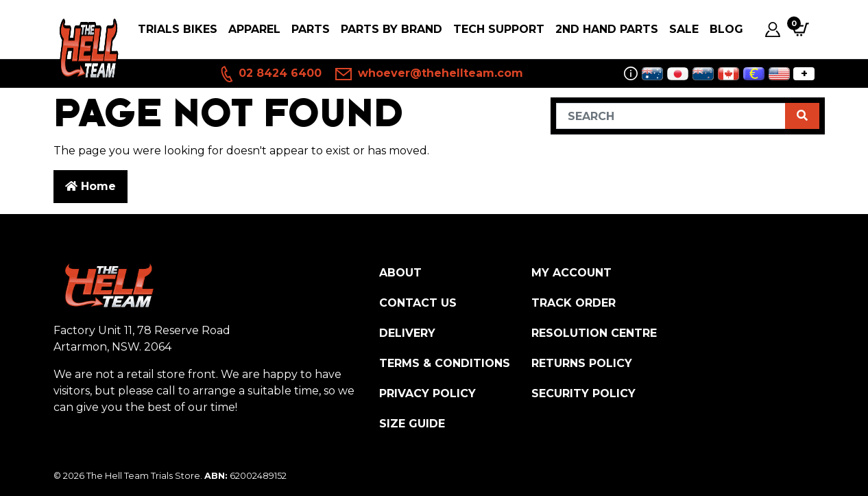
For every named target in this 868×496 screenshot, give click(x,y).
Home (91, 186)
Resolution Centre (594, 333)
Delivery (407, 333)
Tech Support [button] (499, 29)
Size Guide (412, 424)
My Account (571, 273)
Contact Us (418, 303)
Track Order (574, 303)
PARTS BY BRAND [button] (391, 29)
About (400, 273)
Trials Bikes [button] (178, 29)
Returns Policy (582, 363)
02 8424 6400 (270, 74)
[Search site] (802, 116)
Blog (726, 29)
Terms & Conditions (445, 363)
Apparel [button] (254, 29)
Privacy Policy (427, 393)
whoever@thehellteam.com (429, 74)
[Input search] (671, 116)
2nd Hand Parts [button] (607, 29)
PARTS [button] (311, 29)
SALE (684, 29)
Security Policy (583, 393)
